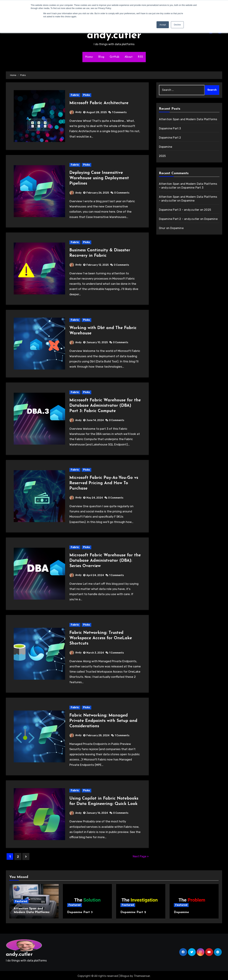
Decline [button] (177, 25)
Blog (101, 57)
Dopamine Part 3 (170, 128)
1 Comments (119, 112)
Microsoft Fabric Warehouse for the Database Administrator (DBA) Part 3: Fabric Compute (105, 406)
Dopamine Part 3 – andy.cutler (179, 210)
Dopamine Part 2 (170, 138)
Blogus (125, 975)
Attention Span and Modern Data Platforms (188, 119)
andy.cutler (114, 36)
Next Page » (141, 856)
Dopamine (166, 147)
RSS (140, 57)
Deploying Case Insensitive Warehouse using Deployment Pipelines (99, 178)
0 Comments (122, 193)
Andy (76, 112)
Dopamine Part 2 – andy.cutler (179, 219)
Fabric (75, 95)
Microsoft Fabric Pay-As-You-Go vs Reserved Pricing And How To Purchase (104, 483)
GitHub (115, 57)
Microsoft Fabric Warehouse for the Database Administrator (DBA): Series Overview (105, 561)
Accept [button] (163, 25)
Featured (21, 901)
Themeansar (142, 975)
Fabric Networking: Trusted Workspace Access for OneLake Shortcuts (101, 638)
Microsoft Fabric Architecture (99, 103)
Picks (86, 95)
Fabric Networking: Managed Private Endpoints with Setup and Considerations (103, 721)
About (129, 57)
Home (89, 57)
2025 (162, 156)
